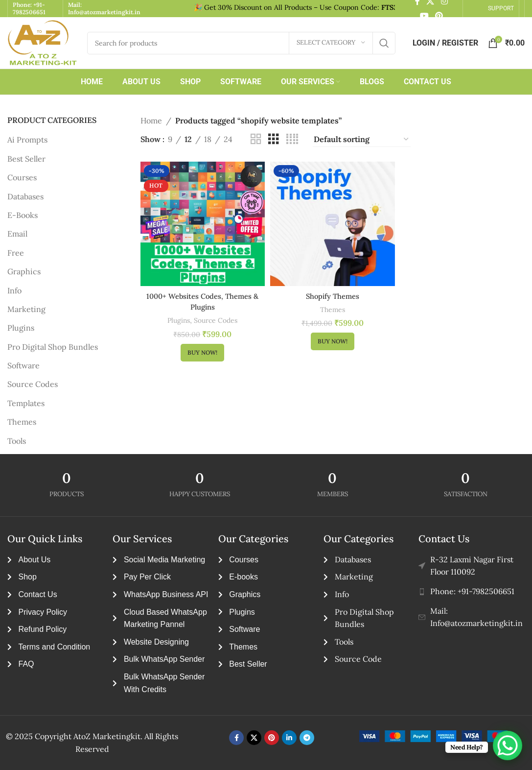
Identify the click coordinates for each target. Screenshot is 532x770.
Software (23, 365)
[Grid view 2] (256, 139)
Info (14, 290)
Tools (17, 441)
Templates (26, 403)
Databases (25, 196)
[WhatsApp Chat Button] (508, 746)
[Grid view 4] (292, 139)
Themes (22, 422)
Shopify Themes (332, 293)
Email (17, 234)
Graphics (24, 271)
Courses (22, 177)
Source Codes (33, 384)
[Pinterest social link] (439, 16)
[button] (201, 350)
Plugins (21, 328)
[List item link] (472, 592)
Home (151, 120)
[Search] (242, 43)
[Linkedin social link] (289, 738)
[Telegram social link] (307, 738)
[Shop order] (362, 140)
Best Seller (26, 159)
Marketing (26, 309)
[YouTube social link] (424, 16)
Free (16, 253)
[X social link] (254, 738)
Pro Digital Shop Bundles (53, 347)
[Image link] (445, 736)
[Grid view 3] (274, 139)
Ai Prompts (27, 140)
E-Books (23, 215)
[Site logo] (42, 43)
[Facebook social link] (236, 738)
